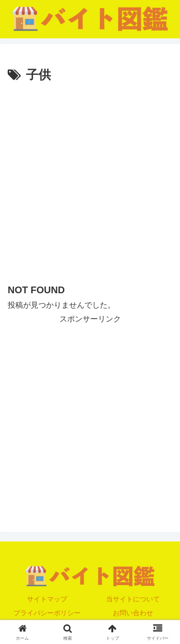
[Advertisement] (90, 181)
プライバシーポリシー (47, 613)
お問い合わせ (133, 613)
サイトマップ (47, 599)
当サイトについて (133, 599)
